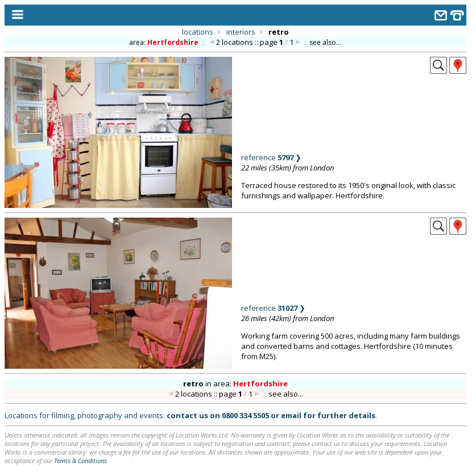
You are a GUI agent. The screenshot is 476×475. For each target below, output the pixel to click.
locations (198, 32)
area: (165, 42)
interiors (241, 32)
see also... (325, 42)
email (291, 415)
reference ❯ (271, 157)
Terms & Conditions (80, 461)
